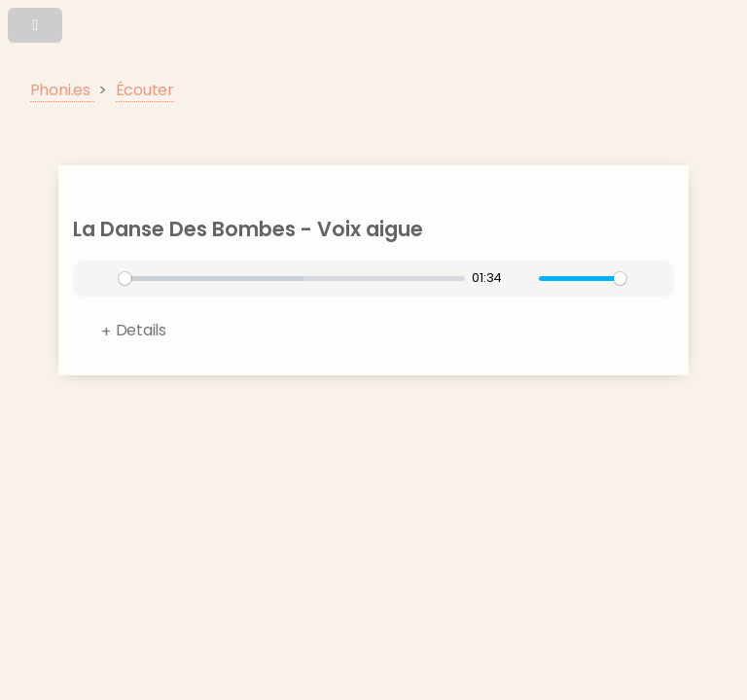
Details (141, 330)
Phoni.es (62, 90)
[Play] (101, 279)
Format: (387, 334)
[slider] (292, 279)
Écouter (145, 90)
